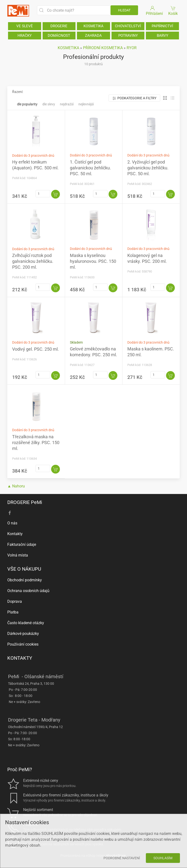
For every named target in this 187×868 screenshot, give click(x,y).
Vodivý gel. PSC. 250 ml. (36, 349)
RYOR (132, 48)
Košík (173, 10)
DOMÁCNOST (59, 36)
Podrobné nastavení (122, 858)
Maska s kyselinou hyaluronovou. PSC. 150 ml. (93, 261)
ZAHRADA (93, 36)
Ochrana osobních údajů (28, 591)
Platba (13, 612)
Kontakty (15, 534)
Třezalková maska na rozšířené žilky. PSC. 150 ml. (36, 443)
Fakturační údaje (22, 544)
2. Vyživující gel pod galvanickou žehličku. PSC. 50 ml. (148, 168)
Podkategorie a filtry (134, 98)
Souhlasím (163, 858)
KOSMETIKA (93, 26)
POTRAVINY (128, 36)
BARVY (163, 36)
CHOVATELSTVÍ (128, 26)
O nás (12, 523)
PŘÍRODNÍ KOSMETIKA (103, 48)
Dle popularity (27, 104)
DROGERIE (59, 26)
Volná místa (18, 555)
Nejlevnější (86, 104)
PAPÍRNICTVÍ (162, 26)
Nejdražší (67, 104)
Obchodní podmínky (25, 580)
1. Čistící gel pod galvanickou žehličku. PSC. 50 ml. (90, 168)
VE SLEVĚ (25, 26)
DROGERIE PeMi (25, 502)
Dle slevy (49, 104)
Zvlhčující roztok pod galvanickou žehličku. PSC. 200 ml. (33, 261)
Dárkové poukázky (23, 634)
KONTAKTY (20, 658)
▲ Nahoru (16, 486)
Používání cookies (23, 644)
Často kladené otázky (26, 623)
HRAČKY (25, 36)
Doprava (15, 601)
